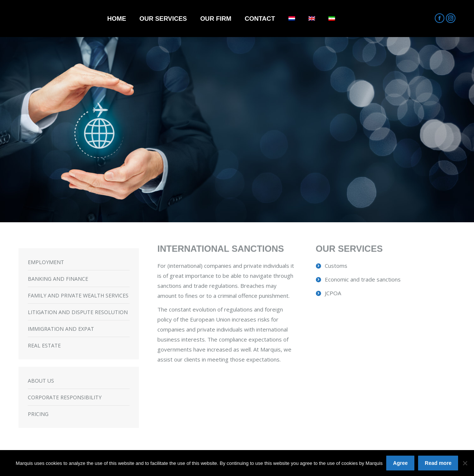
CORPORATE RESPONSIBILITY (65, 397)
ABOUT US (41, 381)
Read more (438, 463)
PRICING (38, 414)
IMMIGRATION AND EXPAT (61, 329)
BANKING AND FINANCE (58, 279)
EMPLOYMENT (46, 262)
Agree (400, 463)
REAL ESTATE (44, 345)
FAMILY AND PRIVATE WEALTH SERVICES (78, 295)
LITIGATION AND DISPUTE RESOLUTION (78, 312)
